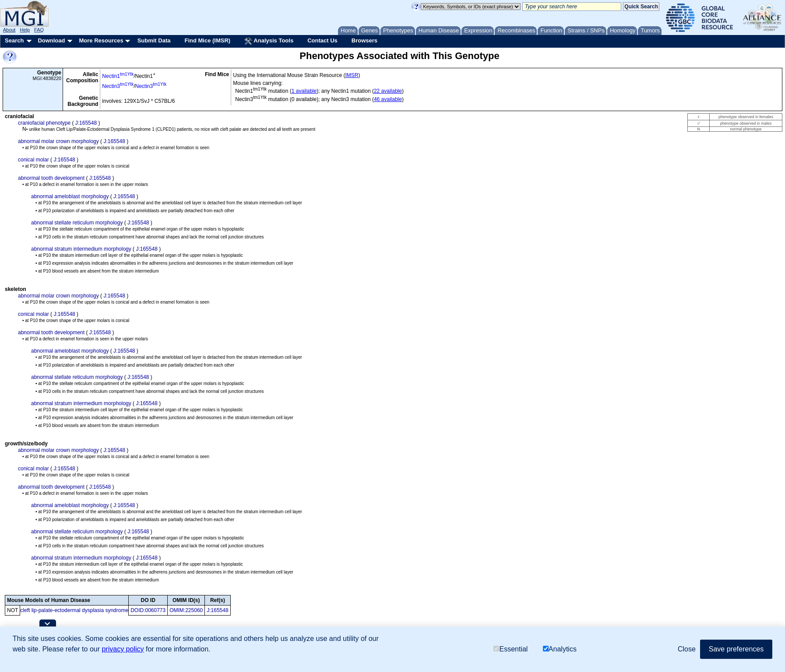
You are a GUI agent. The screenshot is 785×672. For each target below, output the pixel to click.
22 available (388, 91)
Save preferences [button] (736, 649)
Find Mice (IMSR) (207, 40)
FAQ (39, 30)
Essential (510, 649)
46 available (388, 99)
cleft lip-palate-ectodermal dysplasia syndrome (74, 610)
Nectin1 (118, 76)
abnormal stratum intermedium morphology (81, 249)
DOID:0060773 (148, 610)
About (9, 30)
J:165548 (86, 123)
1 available (304, 91)
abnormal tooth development (51, 178)
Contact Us (322, 40)
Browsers (364, 40)
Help (25, 30)
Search (14, 40)
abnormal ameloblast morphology (70, 196)
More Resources (101, 40)
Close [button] (687, 649)
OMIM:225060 (186, 610)
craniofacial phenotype (44, 123)
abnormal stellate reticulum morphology (77, 223)
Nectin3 (118, 86)
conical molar (33, 160)
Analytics (560, 649)
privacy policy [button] (123, 649)
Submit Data (154, 40)
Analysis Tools (269, 41)
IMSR (352, 75)
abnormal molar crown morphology (58, 141)
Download (51, 40)
